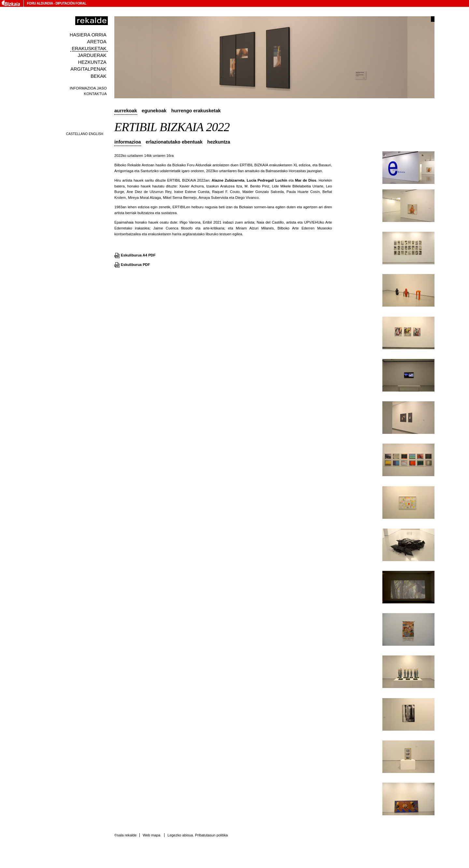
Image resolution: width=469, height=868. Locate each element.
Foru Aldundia (40, 3)
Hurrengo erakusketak (196, 111)
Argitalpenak (88, 69)
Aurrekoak (126, 111)
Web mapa (151, 835)
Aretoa (97, 42)
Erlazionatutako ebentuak (174, 142)
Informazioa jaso (88, 88)
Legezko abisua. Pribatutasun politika (198, 835)
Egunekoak (154, 111)
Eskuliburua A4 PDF (138, 255)
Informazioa (128, 142)
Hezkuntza (92, 62)
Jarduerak (92, 55)
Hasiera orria (88, 35)
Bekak (99, 76)
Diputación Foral (71, 3)
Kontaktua (95, 94)
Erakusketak (89, 48)
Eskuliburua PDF (135, 265)
